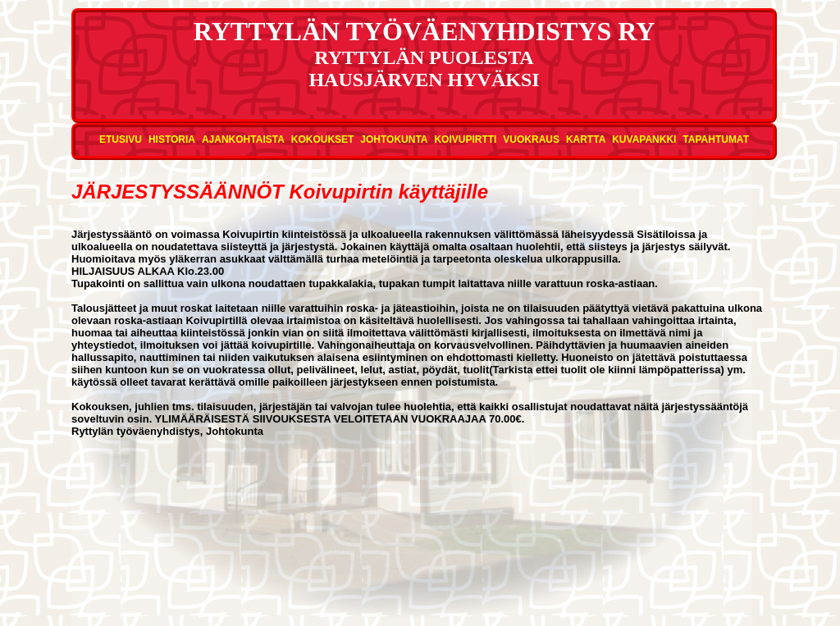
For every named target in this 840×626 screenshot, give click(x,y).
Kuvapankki (644, 139)
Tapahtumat (716, 139)
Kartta (586, 139)
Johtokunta (394, 139)
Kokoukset (323, 139)
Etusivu (121, 139)
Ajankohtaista (243, 139)
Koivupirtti (465, 139)
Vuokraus (531, 139)
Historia (172, 139)
